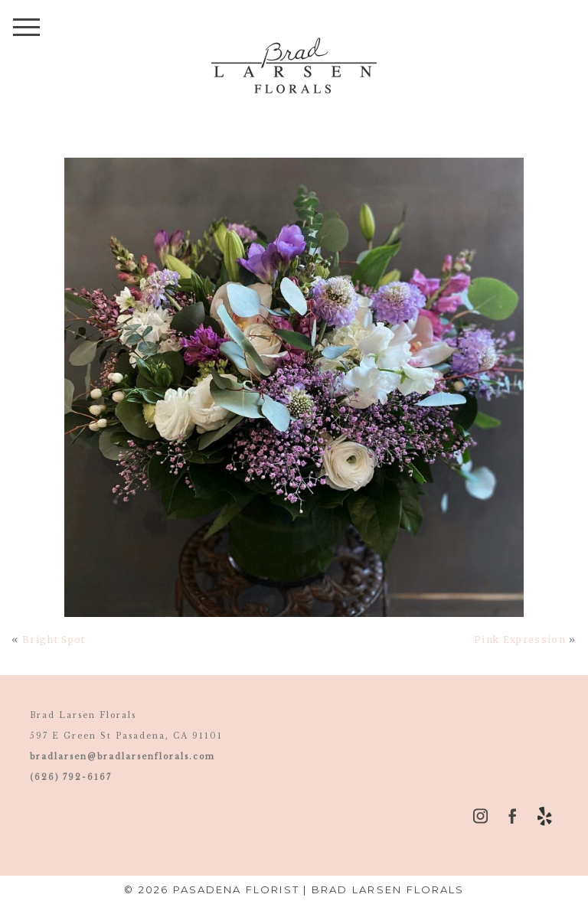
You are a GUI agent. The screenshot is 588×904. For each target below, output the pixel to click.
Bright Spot (54, 640)
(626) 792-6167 (71, 777)
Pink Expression (520, 640)
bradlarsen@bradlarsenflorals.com (122, 757)
